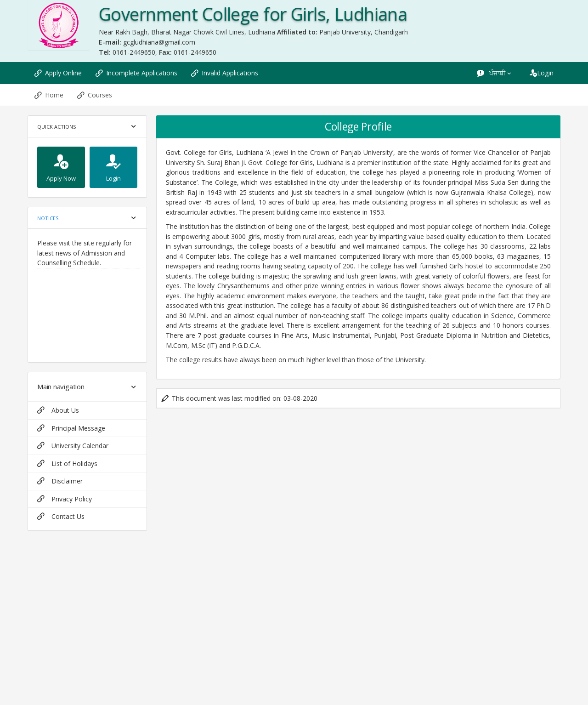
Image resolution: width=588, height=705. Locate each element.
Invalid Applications (225, 73)
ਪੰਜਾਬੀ (495, 73)
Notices (48, 218)
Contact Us (61, 516)
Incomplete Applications (136, 73)
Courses (95, 95)
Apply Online (58, 73)
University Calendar (73, 446)
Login (542, 73)
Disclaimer (60, 481)
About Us (58, 410)
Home (49, 95)
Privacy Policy (65, 499)
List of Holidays (67, 463)
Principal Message (71, 428)
